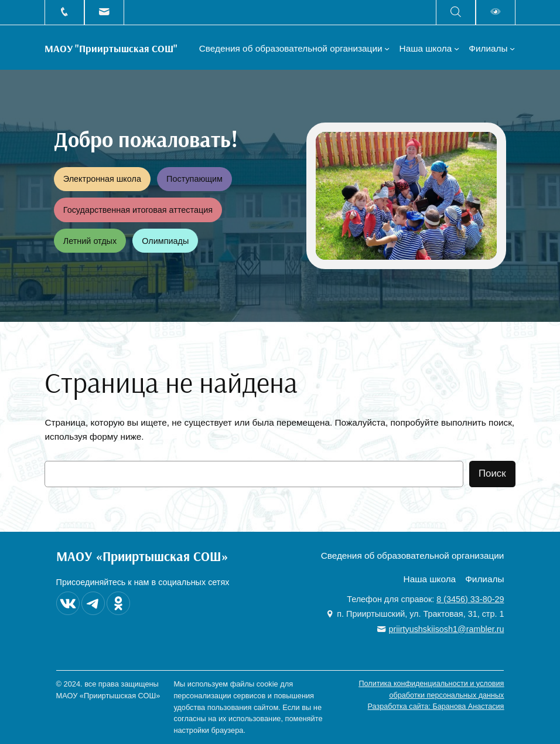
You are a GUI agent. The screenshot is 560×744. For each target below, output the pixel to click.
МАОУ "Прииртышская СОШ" (111, 48)
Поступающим (194, 179)
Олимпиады (165, 241)
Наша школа (426, 48)
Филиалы (488, 48)
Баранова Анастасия (468, 706)
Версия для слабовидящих (496, 12)
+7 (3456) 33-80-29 (64, 12)
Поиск (492, 473)
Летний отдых (90, 241)
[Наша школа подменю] (457, 48)
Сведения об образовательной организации (291, 48)
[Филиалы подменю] (512, 48)
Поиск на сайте (456, 12)
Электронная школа (102, 179)
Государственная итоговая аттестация (138, 210)
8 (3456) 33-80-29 (470, 599)
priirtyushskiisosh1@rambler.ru (104, 12)
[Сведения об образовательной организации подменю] (387, 48)
